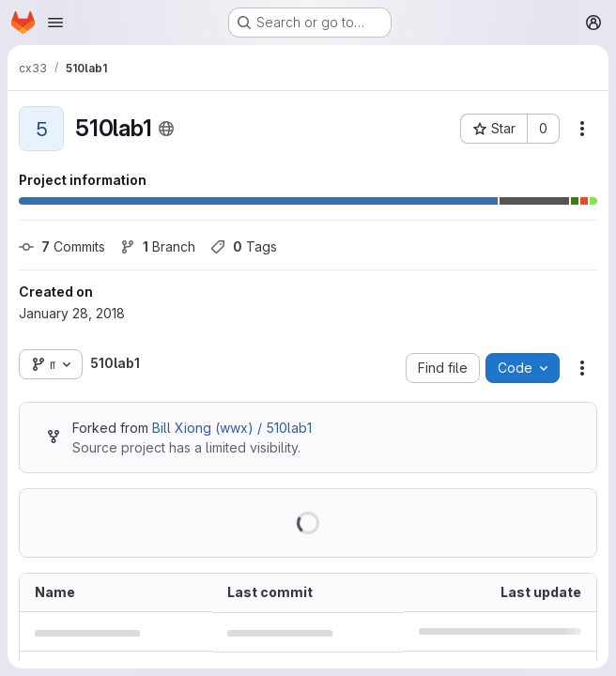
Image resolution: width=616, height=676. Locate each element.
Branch (158, 246)
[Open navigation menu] (55, 23)
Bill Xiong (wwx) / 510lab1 (232, 428)
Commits (62, 246)
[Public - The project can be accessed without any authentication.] (166, 129)
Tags (244, 246)
